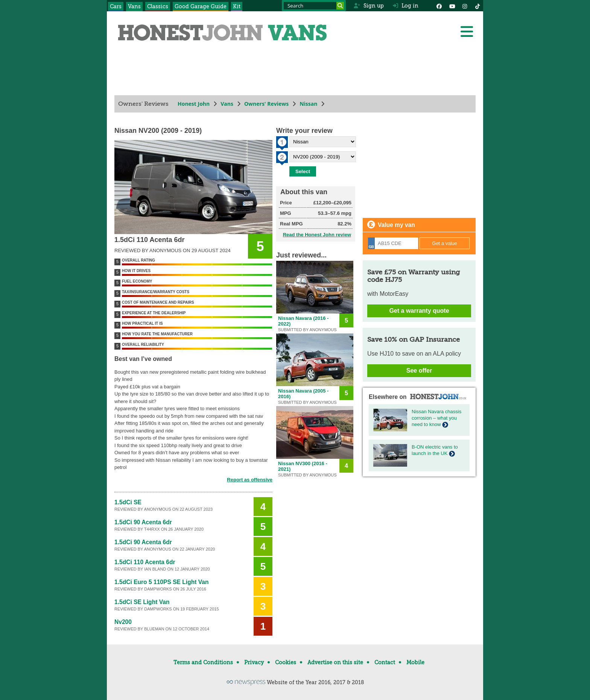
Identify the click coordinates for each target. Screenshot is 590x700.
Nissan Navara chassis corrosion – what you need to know (436, 418)
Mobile (415, 662)
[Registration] (393, 243)
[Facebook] (439, 6)
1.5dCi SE (128, 502)
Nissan (308, 104)
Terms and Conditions (203, 662)
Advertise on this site (335, 662)
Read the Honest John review (317, 235)
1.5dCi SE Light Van (142, 602)
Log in (406, 6)
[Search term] (314, 6)
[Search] (340, 6)
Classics (158, 6)
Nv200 (123, 622)
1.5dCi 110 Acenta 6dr (145, 562)
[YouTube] (452, 6)
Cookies (286, 662)
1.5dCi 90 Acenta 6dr (143, 522)
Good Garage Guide (201, 6)
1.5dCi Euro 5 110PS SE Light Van (161, 582)
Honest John (194, 104)
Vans (134, 6)
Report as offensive (250, 480)
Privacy (254, 662)
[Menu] (467, 32)
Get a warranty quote (419, 311)
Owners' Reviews (266, 104)
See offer (419, 371)
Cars (116, 6)
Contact (385, 662)
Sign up (369, 6)
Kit (237, 6)
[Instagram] (465, 6)
